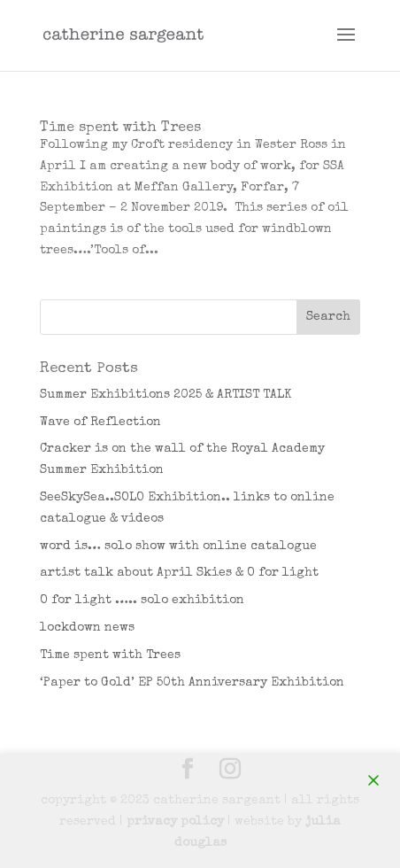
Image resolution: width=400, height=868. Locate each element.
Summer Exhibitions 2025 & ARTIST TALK (165, 395)
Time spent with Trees (120, 128)
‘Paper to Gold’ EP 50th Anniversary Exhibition (192, 683)
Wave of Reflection (100, 422)
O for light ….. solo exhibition (142, 601)
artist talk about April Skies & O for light (179, 573)
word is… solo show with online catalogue (178, 546)
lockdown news (87, 628)
